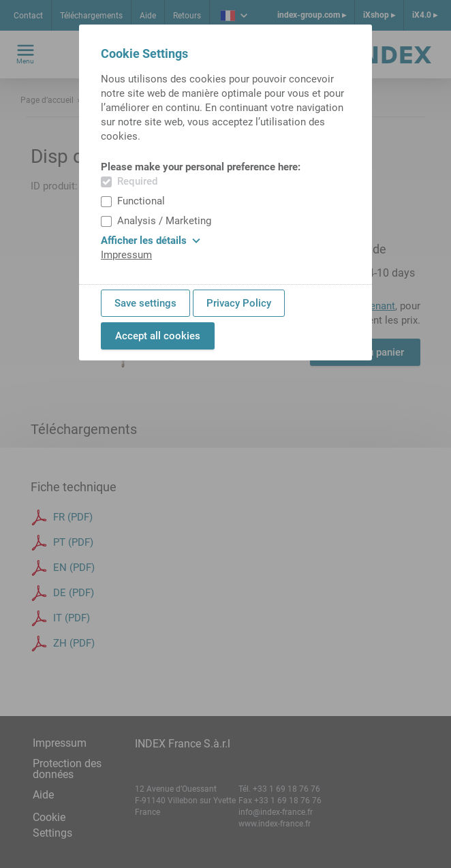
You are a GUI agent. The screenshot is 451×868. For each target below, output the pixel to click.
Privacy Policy (239, 303)
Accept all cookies (158, 336)
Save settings (145, 303)
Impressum (126, 255)
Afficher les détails (151, 241)
